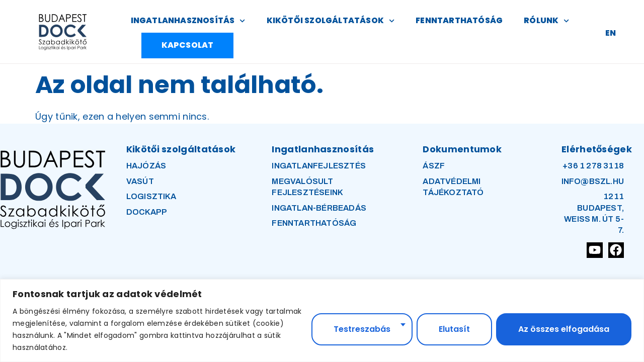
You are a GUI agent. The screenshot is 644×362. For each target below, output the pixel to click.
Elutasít (454, 329)
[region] (322, 321)
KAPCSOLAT (188, 45)
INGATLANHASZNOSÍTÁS (188, 21)
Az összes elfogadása (564, 329)
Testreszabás (362, 329)
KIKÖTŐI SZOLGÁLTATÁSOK (331, 21)
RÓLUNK (546, 21)
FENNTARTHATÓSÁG (459, 20)
